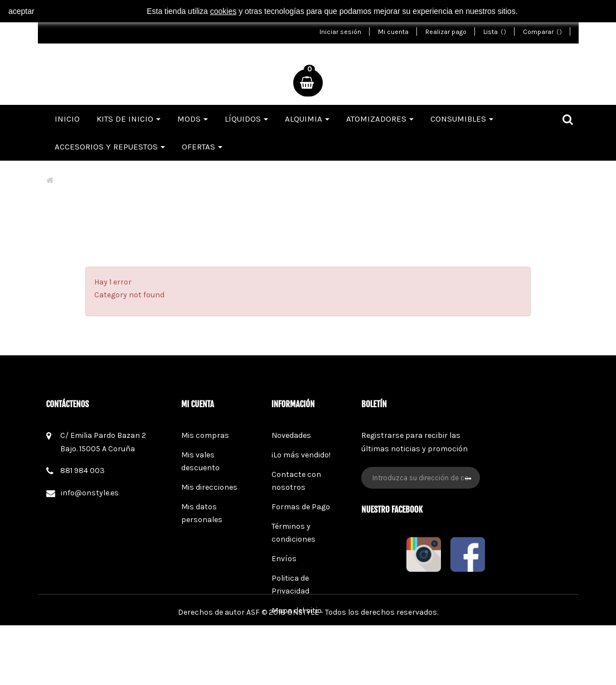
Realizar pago (446, 32)
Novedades (291, 435)
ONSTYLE (303, 672)
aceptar (21, 11)
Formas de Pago (301, 507)
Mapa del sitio (297, 611)
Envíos (284, 559)
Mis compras (205, 435)
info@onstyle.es (90, 493)
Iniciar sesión (340, 32)
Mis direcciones (209, 487)
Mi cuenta (393, 32)
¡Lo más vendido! (301, 455)
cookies (223, 11)
